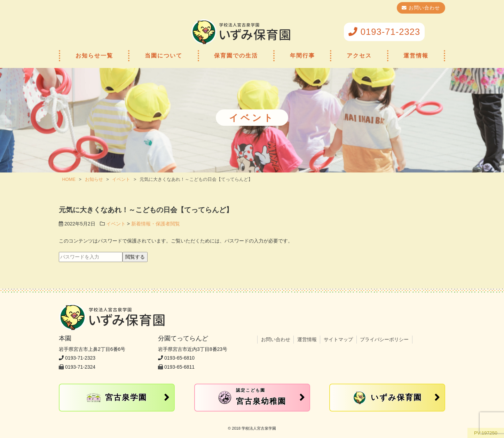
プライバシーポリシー (384, 339)
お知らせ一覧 (94, 56)
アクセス (359, 56)
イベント (116, 224)
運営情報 (416, 56)
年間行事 (302, 56)
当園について (164, 56)
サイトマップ (338, 339)
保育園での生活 (236, 56)
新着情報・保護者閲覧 (156, 224)
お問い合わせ (423, 8)
